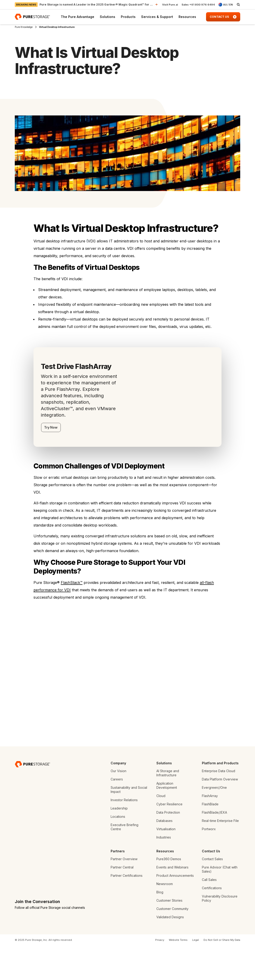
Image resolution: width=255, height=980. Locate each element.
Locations (118, 851)
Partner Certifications (127, 910)
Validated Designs (170, 951)
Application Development (167, 820)
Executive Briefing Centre (124, 861)
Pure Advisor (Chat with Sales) (220, 903)
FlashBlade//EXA (214, 846)
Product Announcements (175, 910)
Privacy (160, 974)
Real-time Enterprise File (220, 855)
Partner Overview (124, 893)
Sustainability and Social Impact (129, 824)
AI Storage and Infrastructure (168, 807)
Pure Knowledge (24, 27)
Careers (117, 813)
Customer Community (172, 943)
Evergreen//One (214, 822)
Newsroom (165, 918)
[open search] (238, 5)
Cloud (161, 830)
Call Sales (209, 914)
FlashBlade (210, 838)
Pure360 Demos (169, 893)
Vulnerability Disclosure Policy (220, 932)
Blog (160, 926)
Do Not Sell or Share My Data (222, 974)
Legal (196, 974)
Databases (164, 855)
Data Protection (168, 846)
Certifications (212, 922)
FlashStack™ (72, 583)
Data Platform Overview (220, 813)
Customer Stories (169, 934)
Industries (164, 871)
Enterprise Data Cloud (219, 805)
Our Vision (118, 805)
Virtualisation (166, 863)
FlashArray (210, 830)
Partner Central (122, 901)
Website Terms (178, 974)
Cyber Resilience (169, 838)
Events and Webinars (172, 901)
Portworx (209, 863)
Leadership (119, 842)
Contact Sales (212, 893)
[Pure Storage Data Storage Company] (32, 798)
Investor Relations (124, 834)
